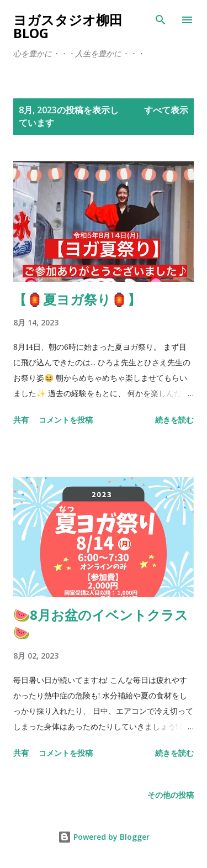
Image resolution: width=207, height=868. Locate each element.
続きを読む (174, 420)
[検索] (161, 20)
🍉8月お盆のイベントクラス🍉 (101, 624)
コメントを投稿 (66, 420)
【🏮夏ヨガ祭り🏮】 (77, 299)
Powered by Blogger (104, 837)
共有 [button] (21, 420)
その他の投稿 (171, 795)
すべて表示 (166, 110)
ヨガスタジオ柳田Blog (68, 26)
